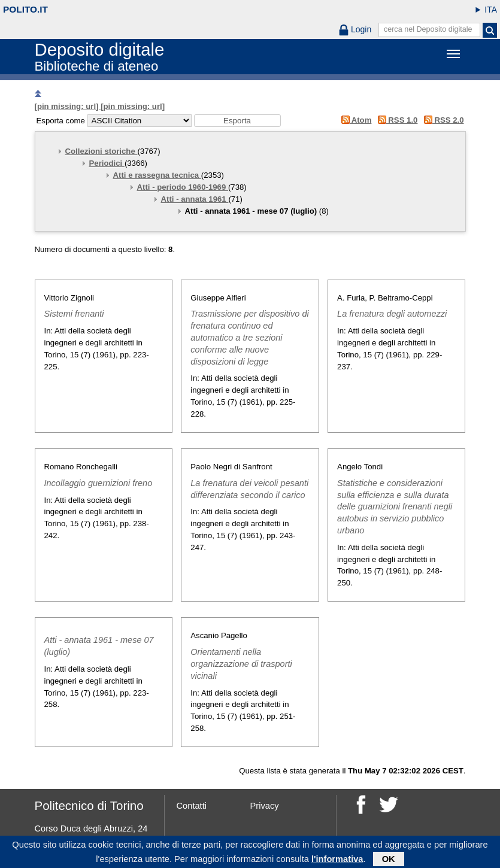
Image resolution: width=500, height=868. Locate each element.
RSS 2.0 (442, 120)
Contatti (192, 806)
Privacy (265, 806)
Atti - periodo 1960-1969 (183, 187)
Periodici (107, 163)
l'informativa (337, 860)
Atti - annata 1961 (195, 199)
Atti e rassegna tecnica (157, 175)
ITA (491, 10)
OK (389, 860)
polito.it (25, 9)
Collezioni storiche (101, 151)
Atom (354, 120)
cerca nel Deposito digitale (428, 29)
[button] (237, 121)
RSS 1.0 (396, 120)
